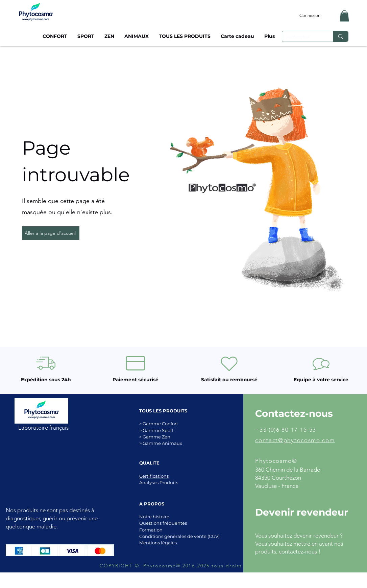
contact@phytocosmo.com (295, 440)
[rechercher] (302, 37)
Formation (151, 530)
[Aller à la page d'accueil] (51, 233)
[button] (344, 16)
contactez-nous (298, 551)
